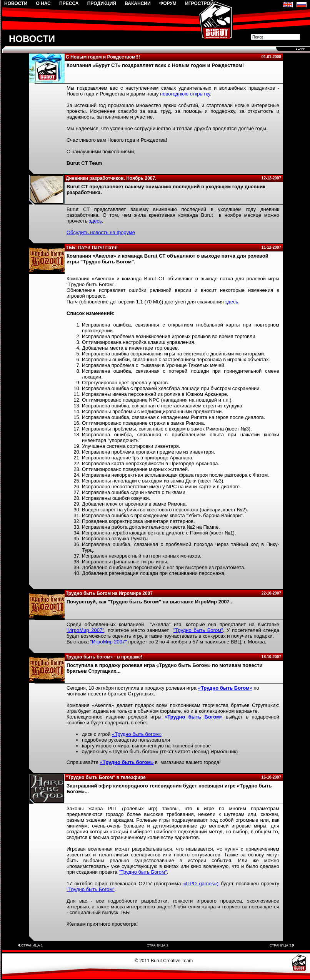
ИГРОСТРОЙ (199, 3)
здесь (95, 221)
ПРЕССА (69, 3)
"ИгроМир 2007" (85, 630)
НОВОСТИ (16, 3)
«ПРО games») (201, 884)
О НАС (43, 3)
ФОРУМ (168, 3)
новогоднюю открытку (185, 94)
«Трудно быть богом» (137, 734)
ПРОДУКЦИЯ (102, 3)
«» (225, 688)
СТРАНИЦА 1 (30, 945)
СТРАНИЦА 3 (282, 945)
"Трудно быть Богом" (198, 630)
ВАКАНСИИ (137, 3)
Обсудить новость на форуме (101, 232)
